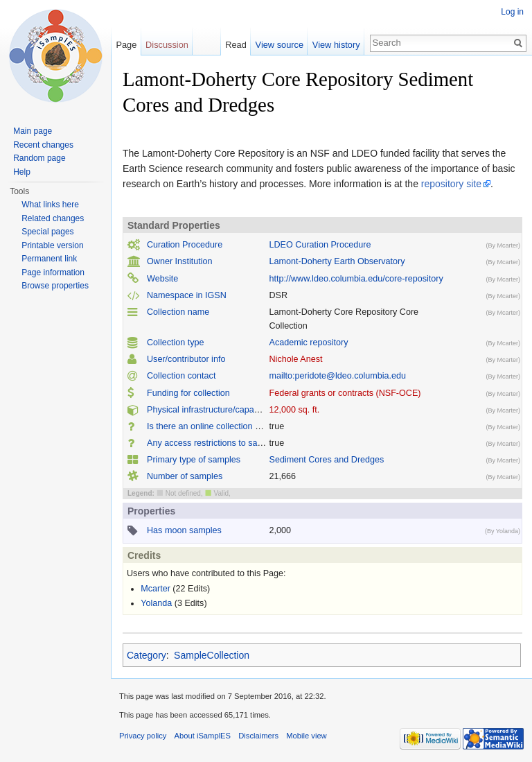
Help (22, 172)
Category (147, 655)
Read (236, 45)
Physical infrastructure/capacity (207, 410)
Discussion (167, 45)
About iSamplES (203, 736)
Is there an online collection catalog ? (219, 426)
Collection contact (181, 376)
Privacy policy (143, 736)
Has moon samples (184, 530)
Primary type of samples (194, 460)
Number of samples (185, 476)
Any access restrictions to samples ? (218, 443)
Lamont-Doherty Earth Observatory (337, 261)
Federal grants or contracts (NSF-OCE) (345, 393)
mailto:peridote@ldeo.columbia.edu (338, 376)
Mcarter (156, 589)
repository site (451, 184)
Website (162, 279)
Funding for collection (188, 393)
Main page (33, 131)
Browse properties (55, 286)
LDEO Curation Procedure (320, 245)
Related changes (53, 218)
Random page (39, 158)
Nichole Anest (296, 359)
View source (280, 45)
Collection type (176, 343)
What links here (50, 205)
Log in (512, 12)
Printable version (52, 245)
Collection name (178, 312)
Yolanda (156, 603)
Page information (53, 272)
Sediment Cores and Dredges (327, 460)
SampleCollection (212, 655)
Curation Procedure (185, 245)
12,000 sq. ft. (295, 410)
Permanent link (49, 259)
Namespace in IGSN (187, 295)
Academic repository (309, 343)
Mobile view (306, 736)
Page (126, 45)
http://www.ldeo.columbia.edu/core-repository (356, 279)
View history (336, 45)
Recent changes (43, 145)
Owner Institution (180, 261)
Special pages (47, 232)
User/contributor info (186, 359)
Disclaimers (258, 736)
